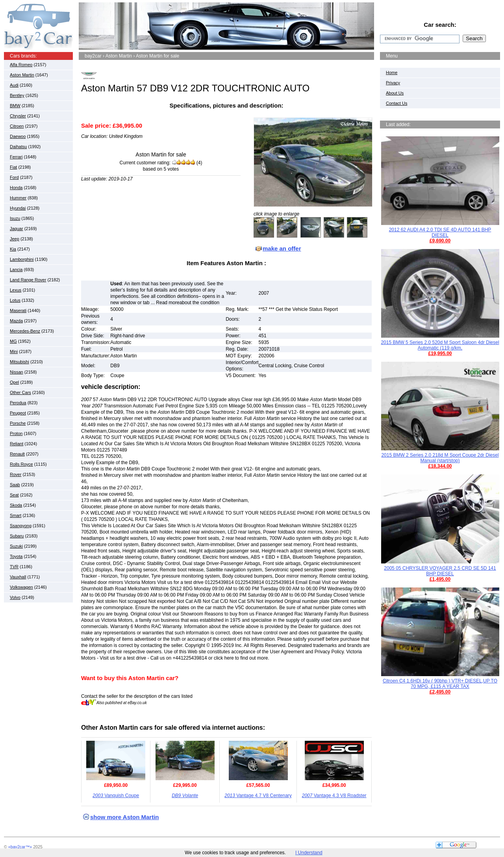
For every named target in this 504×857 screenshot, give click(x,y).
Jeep (15, 239)
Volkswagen (21, 587)
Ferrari (16, 157)
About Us (395, 93)
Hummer (18, 198)
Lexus (16, 290)
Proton (16, 433)
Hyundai (18, 208)
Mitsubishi (19, 362)
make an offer (282, 248)
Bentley (17, 95)
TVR (14, 567)
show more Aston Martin (124, 817)
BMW (15, 106)
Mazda (16, 321)
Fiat (13, 167)
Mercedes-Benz (25, 331)
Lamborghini (22, 259)
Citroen (17, 126)
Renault (17, 454)
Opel (14, 382)
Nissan (17, 372)
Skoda (16, 505)
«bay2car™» (20, 847)
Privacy (393, 83)
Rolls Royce (21, 464)
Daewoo (18, 136)
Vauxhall (18, 577)
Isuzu (15, 218)
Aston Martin (22, 75)
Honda (16, 188)
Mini (14, 351)
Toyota (16, 556)
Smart (16, 515)
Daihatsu (18, 147)
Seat (14, 495)
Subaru (17, 536)
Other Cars (20, 392)
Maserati (18, 310)
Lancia (16, 270)
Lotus (15, 300)
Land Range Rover (28, 280)
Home (392, 73)
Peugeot (18, 413)
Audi (14, 85)
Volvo (15, 597)
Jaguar (17, 229)
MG (13, 341)
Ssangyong (21, 526)
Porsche (18, 423)
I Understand (309, 853)
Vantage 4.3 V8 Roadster (334, 796)
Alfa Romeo (21, 65)
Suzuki (16, 546)
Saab (15, 485)
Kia (13, 249)
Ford (14, 177)
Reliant (17, 444)
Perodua (18, 403)
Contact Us (397, 103)
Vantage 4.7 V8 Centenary (258, 796)
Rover (16, 474)
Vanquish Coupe (116, 796)
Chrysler (18, 116)
